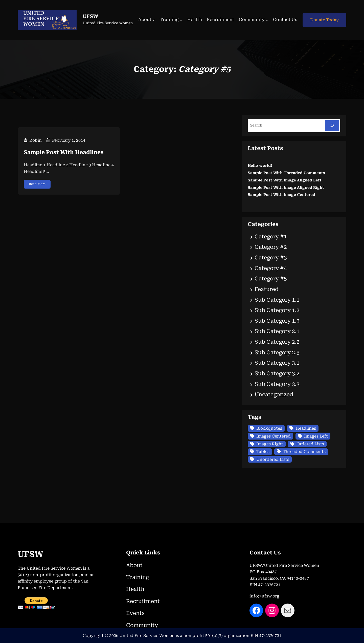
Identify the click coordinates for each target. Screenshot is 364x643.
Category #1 (271, 237)
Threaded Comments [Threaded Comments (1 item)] (304, 452)
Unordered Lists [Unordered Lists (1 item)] (273, 459)
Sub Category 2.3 (277, 352)
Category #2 (271, 247)
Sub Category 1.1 (277, 300)
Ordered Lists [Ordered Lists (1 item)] (310, 444)
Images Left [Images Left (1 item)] (316, 436)
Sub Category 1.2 (277, 310)
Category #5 (271, 279)
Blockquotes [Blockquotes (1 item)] (269, 428)
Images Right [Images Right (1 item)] (270, 444)
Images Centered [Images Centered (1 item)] (274, 436)
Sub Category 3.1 (277, 363)
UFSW (90, 16)
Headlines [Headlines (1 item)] (306, 428)
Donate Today (324, 20)
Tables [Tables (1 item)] (263, 452)
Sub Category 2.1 (277, 331)
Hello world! (260, 166)
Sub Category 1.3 (277, 321)
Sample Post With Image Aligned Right (286, 188)
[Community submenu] (267, 20)
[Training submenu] (181, 20)
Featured (267, 289)
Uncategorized (274, 395)
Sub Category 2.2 (277, 342)
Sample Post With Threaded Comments (286, 173)
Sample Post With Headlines (64, 165)
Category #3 (271, 258)
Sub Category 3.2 (277, 374)
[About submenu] (154, 20)
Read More (37, 197)
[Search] (332, 126)
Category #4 (271, 268)
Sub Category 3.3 (277, 384)
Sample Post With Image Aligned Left (285, 180)
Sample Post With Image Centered (281, 195)
